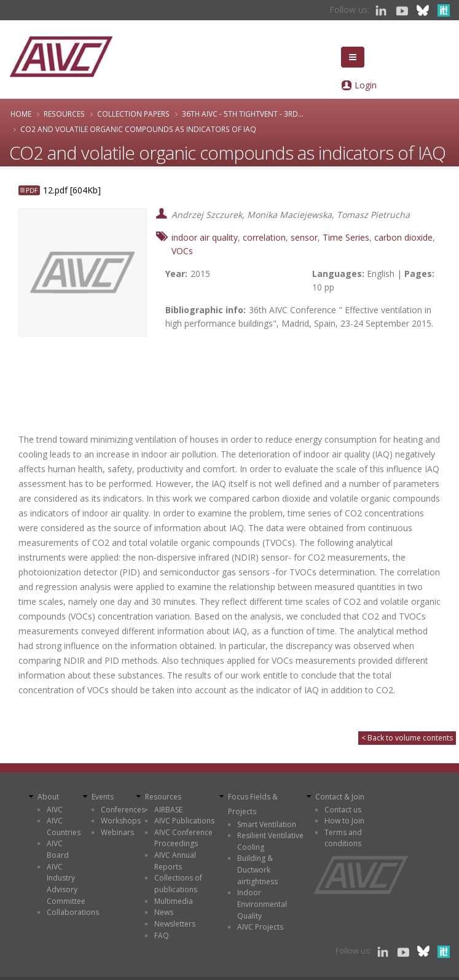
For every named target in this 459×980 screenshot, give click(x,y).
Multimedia (174, 901)
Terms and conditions (343, 838)
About (48, 797)
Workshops (121, 821)
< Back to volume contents (407, 738)
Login (366, 85)
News (164, 912)
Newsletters (175, 924)
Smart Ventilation (267, 824)
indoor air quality (205, 237)
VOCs (182, 251)
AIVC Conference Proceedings (183, 838)
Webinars (117, 832)
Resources (64, 114)
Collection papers (133, 114)
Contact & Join (340, 797)
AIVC (55, 810)
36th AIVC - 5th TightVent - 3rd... (243, 114)
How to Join (344, 821)
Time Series (346, 237)
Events (103, 797)
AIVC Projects (260, 927)
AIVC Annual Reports (175, 861)
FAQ (162, 935)
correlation (264, 237)
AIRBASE (168, 810)
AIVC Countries (64, 826)
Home (21, 114)
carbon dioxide (403, 237)
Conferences (123, 810)
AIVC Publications (184, 821)
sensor (304, 237)
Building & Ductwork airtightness (257, 869)
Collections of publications (178, 884)
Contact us (343, 810)
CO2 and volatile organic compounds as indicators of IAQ (138, 129)
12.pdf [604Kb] (72, 190)
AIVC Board (58, 849)
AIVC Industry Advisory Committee (66, 884)
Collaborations (73, 912)
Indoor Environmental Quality (262, 904)
